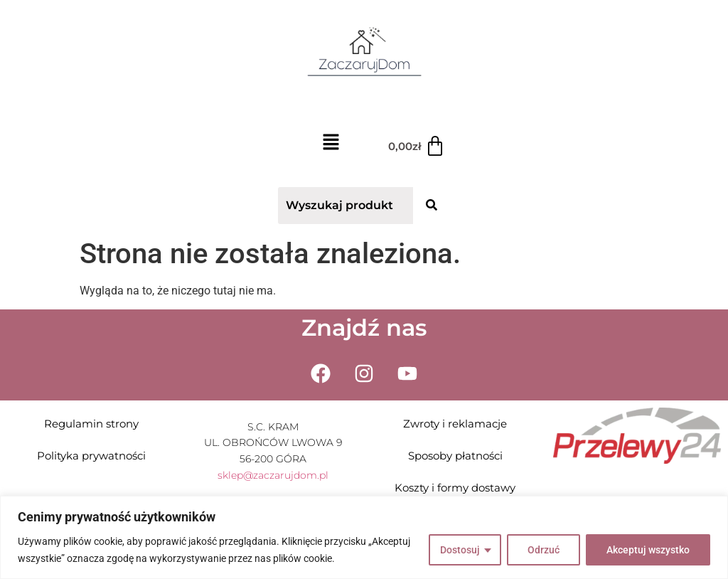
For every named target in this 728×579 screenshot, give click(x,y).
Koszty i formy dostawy (455, 488)
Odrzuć (544, 550)
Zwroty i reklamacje (455, 424)
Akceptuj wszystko (648, 550)
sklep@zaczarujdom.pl (273, 475)
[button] (331, 144)
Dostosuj (460, 550)
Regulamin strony (91, 424)
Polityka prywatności (91, 456)
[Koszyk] (417, 147)
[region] (364, 537)
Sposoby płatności (455, 456)
